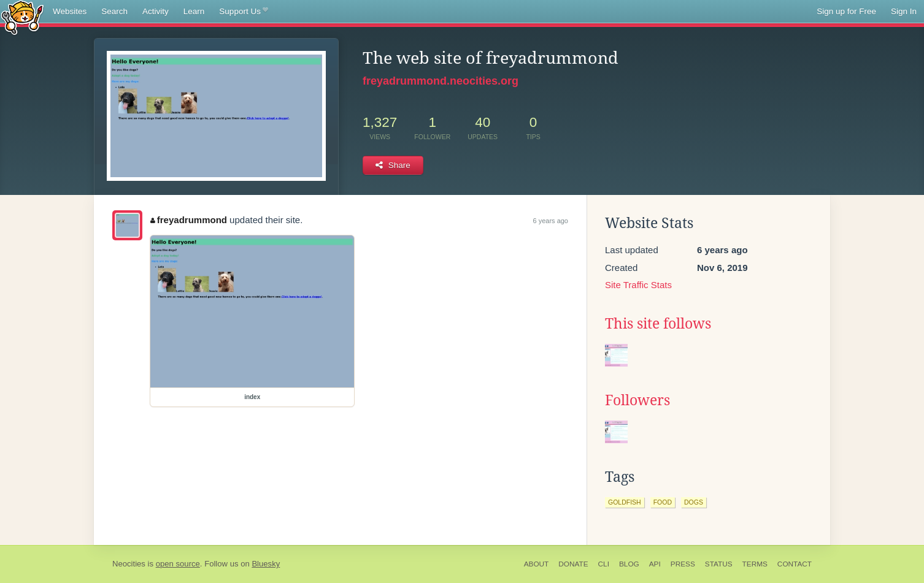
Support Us (243, 12)
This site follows (658, 324)
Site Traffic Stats (638, 285)
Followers (637, 400)
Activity (156, 11)
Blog (629, 564)
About (537, 564)
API (655, 564)
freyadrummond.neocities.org (441, 81)
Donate (573, 564)
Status (719, 564)
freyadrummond (189, 220)
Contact (795, 564)
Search (114, 11)
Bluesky (266, 564)
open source (178, 564)
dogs (694, 502)
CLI (604, 564)
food (663, 502)
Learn (194, 11)
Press (683, 564)
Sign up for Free (846, 11)
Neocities (129, 564)
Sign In (904, 11)
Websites (70, 11)
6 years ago (551, 221)
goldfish (625, 502)
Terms (755, 564)
